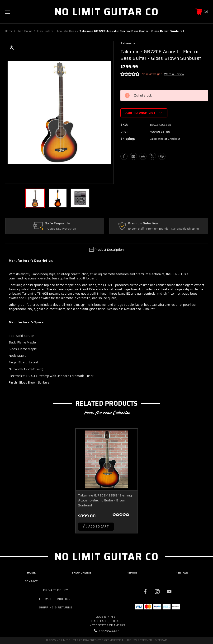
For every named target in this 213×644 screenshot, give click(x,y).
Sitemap (161, 640)
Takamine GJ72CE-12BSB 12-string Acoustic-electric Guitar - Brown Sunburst (105, 500)
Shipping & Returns (56, 607)
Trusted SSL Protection (61, 229)
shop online (81, 572)
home (31, 572)
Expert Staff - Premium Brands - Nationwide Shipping (163, 229)
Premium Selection (143, 223)
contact (31, 581)
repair (132, 572)
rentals (182, 572)
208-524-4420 (109, 631)
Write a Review (174, 74)
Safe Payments (57, 223)
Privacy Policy (56, 590)
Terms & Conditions (56, 599)
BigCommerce (111, 640)
